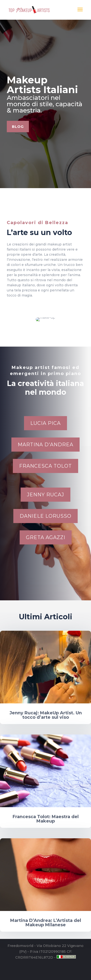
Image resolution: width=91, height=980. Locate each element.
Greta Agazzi (46, 537)
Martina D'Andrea (45, 445)
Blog (26, 126)
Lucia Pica (45, 423)
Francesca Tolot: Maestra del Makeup (46, 819)
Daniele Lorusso (45, 516)
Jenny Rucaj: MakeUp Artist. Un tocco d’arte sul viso (46, 715)
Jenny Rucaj (45, 495)
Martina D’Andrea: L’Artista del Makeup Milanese (46, 923)
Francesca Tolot (45, 466)
